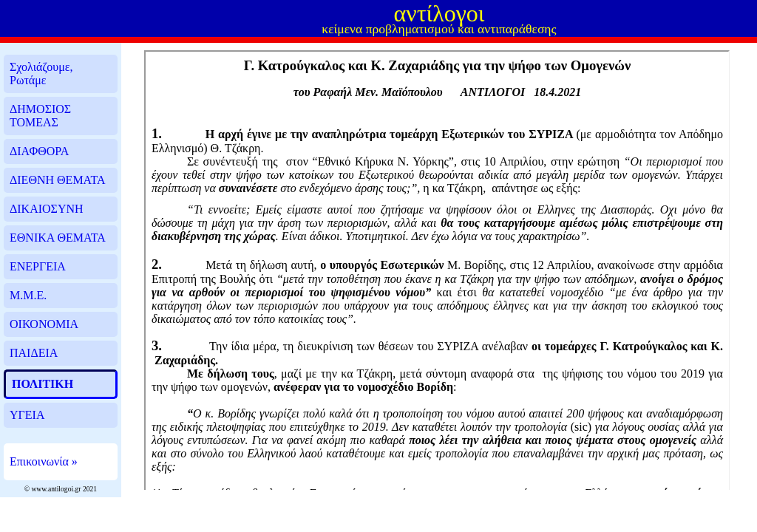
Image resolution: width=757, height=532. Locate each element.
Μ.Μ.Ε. (28, 295)
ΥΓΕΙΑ (27, 415)
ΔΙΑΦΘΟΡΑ (39, 151)
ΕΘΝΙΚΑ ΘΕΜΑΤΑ (58, 238)
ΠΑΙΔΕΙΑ (34, 353)
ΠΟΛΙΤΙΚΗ (43, 384)
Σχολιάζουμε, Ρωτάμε (41, 74)
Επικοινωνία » (44, 461)
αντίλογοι (439, 13)
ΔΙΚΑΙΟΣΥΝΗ (47, 209)
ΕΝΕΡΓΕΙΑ (38, 266)
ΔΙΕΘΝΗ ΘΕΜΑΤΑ (57, 180)
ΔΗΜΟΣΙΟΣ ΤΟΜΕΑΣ (40, 116)
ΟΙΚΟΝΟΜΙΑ (44, 324)
